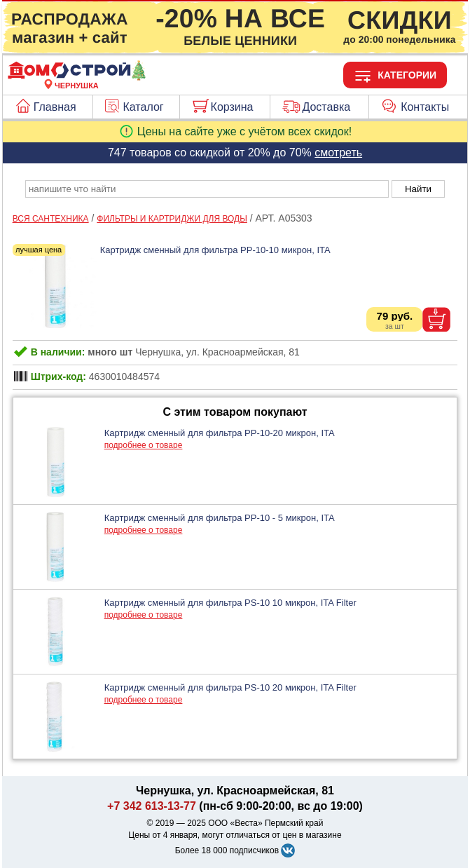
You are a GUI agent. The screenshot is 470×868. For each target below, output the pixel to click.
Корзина (232, 107)
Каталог (143, 107)
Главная (55, 107)
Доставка (326, 107)
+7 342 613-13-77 (152, 806)
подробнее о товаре (144, 445)
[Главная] (76, 77)
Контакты (425, 107)
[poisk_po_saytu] (207, 189)
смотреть (338, 152)
